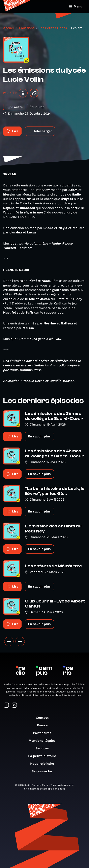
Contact (44, 718)
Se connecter (44, 771)
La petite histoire (44, 756)
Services (44, 748)
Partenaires (44, 733)
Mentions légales (44, 741)
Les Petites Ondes (53, 28)
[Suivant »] (20, 641)
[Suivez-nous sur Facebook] (6, 705)
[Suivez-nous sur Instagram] (14, 705)
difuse (61, 789)
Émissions (27, 28)
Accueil (9, 28)
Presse (44, 725)
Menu (76, 6)
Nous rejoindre (44, 764)
